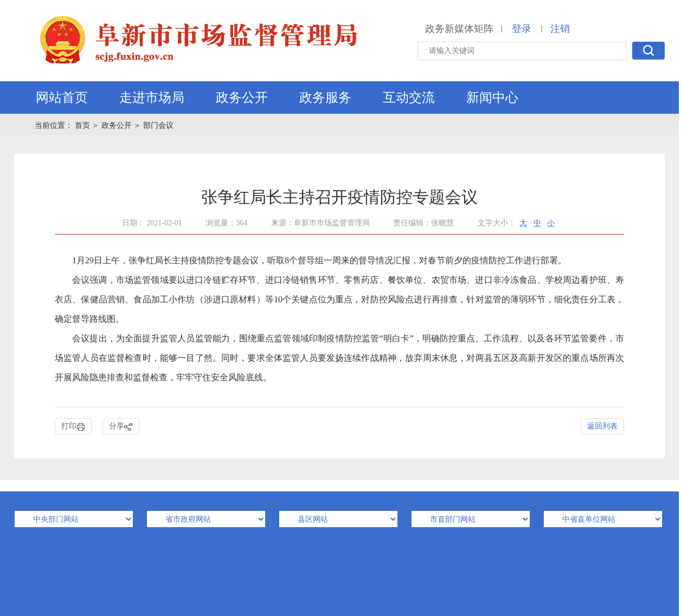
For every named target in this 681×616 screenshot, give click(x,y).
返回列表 (602, 426)
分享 (121, 427)
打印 (73, 427)
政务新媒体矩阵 (459, 29)
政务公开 (242, 98)
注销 (560, 29)
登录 (522, 29)
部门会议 (158, 125)
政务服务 (325, 98)
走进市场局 (152, 98)
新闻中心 (492, 98)
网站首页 (62, 98)
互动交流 (409, 98)
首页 (83, 125)
